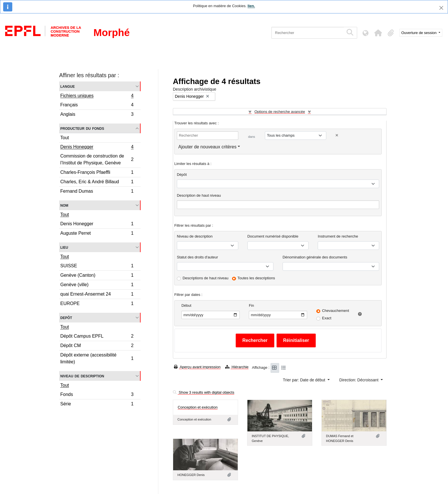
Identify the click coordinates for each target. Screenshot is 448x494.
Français (97, 106)
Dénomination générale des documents (315, 257)
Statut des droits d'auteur (197, 257)
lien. (251, 6)
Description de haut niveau (199, 195)
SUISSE (97, 267)
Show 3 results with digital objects (204, 392)
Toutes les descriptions (256, 278)
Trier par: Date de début (305, 380)
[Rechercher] (308, 33)
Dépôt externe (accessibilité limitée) (97, 358)
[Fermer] (441, 8)
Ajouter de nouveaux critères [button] (207, 147)
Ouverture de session (420, 33)
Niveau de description (82, 376)
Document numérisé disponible (273, 236)
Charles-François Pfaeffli (97, 173)
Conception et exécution (198, 407)
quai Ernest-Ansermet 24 (97, 295)
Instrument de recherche (338, 236)
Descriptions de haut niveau (205, 278)
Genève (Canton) (97, 276)
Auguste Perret (97, 234)
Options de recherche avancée (280, 112)
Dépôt (182, 175)
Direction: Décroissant (360, 380)
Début (186, 305)
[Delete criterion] (337, 135)
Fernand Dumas (97, 192)
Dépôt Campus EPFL (97, 337)
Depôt (66, 317)
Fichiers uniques (97, 96)
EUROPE (97, 304)
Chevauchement (336, 311)
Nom (64, 205)
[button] (378, 33)
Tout (65, 138)
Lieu (64, 247)
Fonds (97, 395)
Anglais (97, 115)
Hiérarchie (237, 367)
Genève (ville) (97, 285)
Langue (68, 86)
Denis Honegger (97, 148)
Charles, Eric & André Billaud (97, 183)
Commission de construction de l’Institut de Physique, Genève (97, 159)
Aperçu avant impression (197, 367)
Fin (251, 305)
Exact (327, 318)
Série (97, 405)
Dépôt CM (97, 346)
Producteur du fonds (82, 128)
